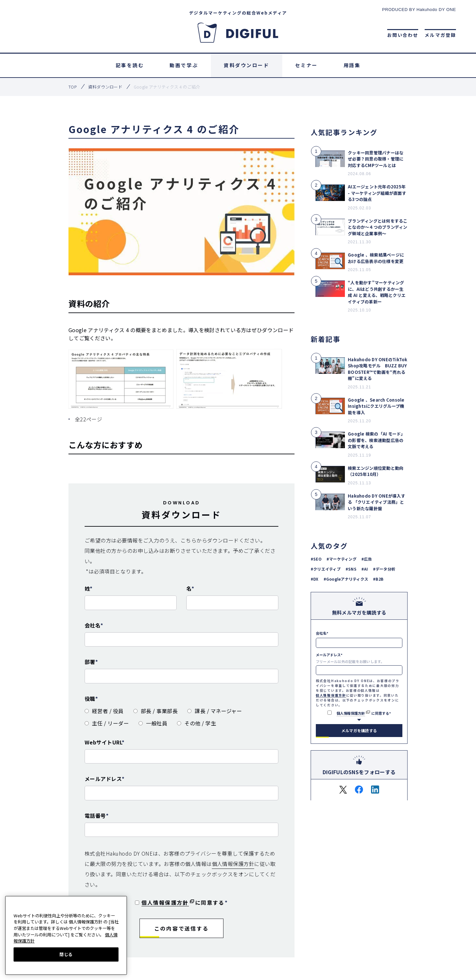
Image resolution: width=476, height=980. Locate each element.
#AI (365, 569)
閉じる (66, 954)
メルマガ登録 (440, 35)
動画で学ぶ (184, 65)
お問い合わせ (403, 35)
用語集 (352, 65)
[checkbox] (181, 715)
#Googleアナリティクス (346, 579)
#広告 (367, 558)
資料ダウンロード (246, 65)
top (73, 87)
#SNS (351, 569)
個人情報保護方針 (233, 864)
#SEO (316, 558)
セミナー (306, 65)
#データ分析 (384, 569)
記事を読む (130, 65)
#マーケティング (341, 558)
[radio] (104, 711)
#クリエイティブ (326, 569)
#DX (315, 579)
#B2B (378, 579)
